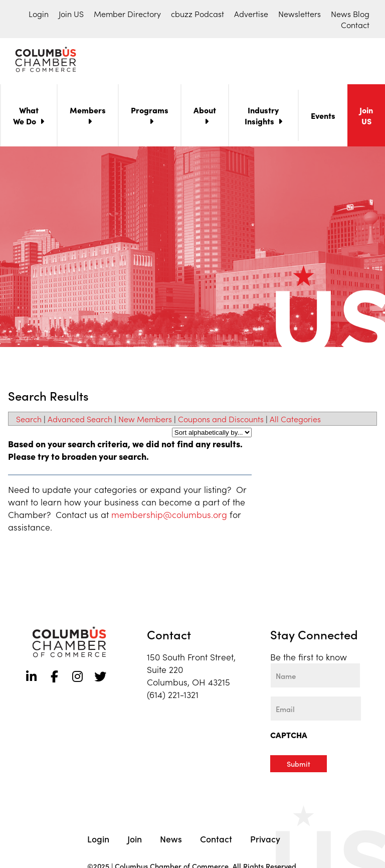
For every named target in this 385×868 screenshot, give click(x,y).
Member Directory (127, 14)
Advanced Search (80, 421)
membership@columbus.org (169, 516)
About (205, 112)
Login (39, 14)
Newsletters (300, 14)
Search (29, 421)
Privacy (265, 840)
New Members (145, 421)
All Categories (295, 421)
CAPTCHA (289, 737)
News (171, 840)
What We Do (26, 117)
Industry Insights (262, 117)
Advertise (251, 14)
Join (135, 840)
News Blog (350, 14)
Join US (71, 14)
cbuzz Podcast (198, 14)
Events (323, 117)
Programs (150, 112)
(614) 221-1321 (173, 696)
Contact (355, 25)
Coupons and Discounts (221, 421)
